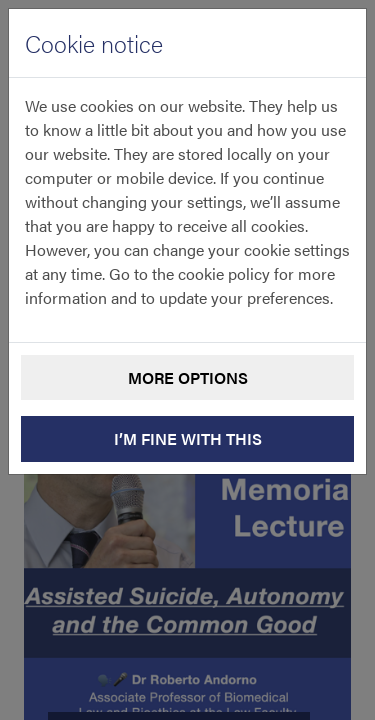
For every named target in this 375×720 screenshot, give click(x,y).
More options (188, 377)
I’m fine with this (188, 438)
